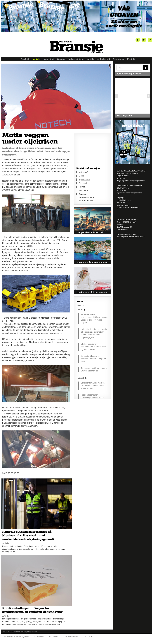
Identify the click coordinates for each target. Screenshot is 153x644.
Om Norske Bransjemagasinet (16, 636)
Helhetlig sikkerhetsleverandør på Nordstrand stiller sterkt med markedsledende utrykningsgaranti (94, 333)
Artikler (37, 59)
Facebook (83, 183)
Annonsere (53, 636)
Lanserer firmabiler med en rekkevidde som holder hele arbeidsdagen (93, 386)
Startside (26, 59)
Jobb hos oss (88, 636)
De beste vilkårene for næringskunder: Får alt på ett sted (94, 359)
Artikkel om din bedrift (99, 59)
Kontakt (131, 59)
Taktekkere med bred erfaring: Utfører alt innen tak (94, 369)
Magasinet (49, 59)
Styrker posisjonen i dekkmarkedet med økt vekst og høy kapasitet (94, 347)
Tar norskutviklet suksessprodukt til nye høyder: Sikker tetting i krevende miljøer (94, 318)
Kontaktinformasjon (70, 636)
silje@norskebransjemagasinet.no (129, 193)
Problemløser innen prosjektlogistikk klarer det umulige (92, 398)
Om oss (61, 59)
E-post (82, 176)
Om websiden (39, 636)
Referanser (119, 59)
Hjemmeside (84, 179)
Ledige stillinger (76, 59)
